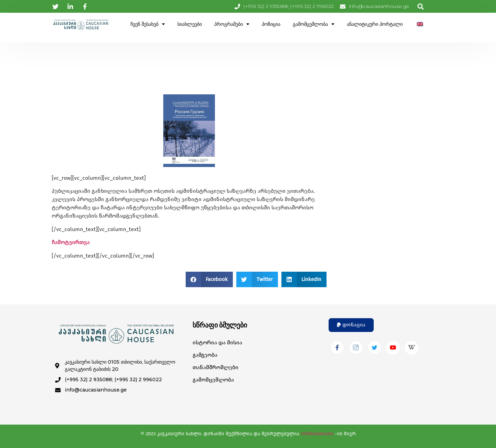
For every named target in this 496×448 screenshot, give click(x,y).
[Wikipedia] (412, 348)
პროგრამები (232, 24)
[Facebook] (337, 347)
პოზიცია (271, 24)
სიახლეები (190, 24)
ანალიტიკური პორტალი (375, 24)
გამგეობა (205, 355)
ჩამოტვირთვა (71, 242)
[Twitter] (374, 347)
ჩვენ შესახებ (148, 24)
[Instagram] (356, 347)
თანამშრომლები (215, 367)
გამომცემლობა (314, 24)
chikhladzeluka (317, 434)
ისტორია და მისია (217, 342)
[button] (209, 279)
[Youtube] (393, 348)
